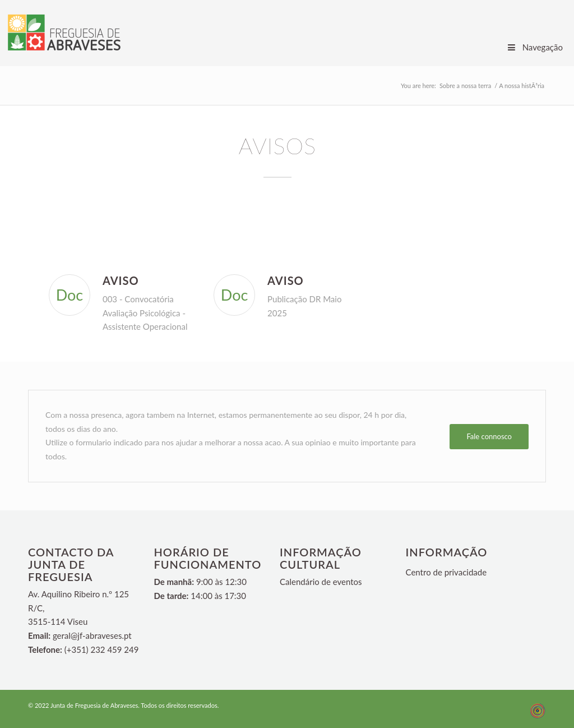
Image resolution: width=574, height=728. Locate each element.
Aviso (121, 280)
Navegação (534, 47)
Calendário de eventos (321, 582)
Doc (70, 295)
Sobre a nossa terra (465, 86)
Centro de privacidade (446, 572)
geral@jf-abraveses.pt (92, 635)
